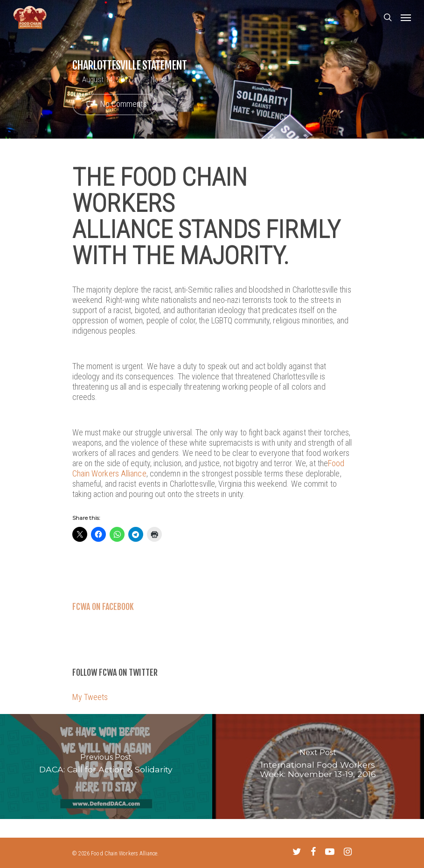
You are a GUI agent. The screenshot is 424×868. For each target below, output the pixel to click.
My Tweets (90, 697)
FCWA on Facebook (103, 607)
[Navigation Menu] (406, 17)
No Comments (115, 105)
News (159, 80)
